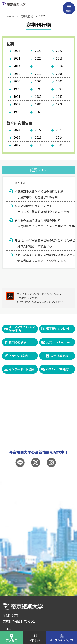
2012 (17, 74)
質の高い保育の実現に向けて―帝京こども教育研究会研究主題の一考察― (43, 209)
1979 (59, 104)
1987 (59, 96)
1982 (17, 104)
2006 (17, 81)
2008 (59, 74)
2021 (17, 58)
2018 (59, 58)
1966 (17, 112)
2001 (59, 81)
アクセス (12, 640)
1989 (38, 96)
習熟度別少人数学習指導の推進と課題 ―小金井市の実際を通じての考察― (39, 194)
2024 (17, 51)
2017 (17, 66)
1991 (17, 96)
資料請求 (35, 640)
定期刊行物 (27, 16)
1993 (59, 89)
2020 (38, 58)
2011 (38, 145)
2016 (38, 66)
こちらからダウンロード (50, 302)
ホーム (10, 16)
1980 (38, 104)
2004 (38, 81)
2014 (59, 66)
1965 (38, 112)
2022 (59, 51)
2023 (38, 51)
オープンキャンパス (62, 640)
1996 (38, 89)
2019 (17, 137)
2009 (59, 145)
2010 (38, 74)
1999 (17, 89)
